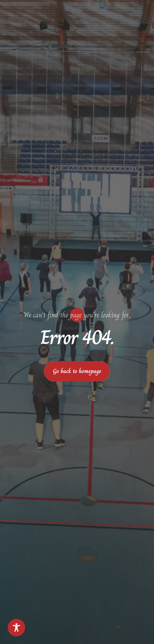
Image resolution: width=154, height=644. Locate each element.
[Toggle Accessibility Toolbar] (16, 628)
